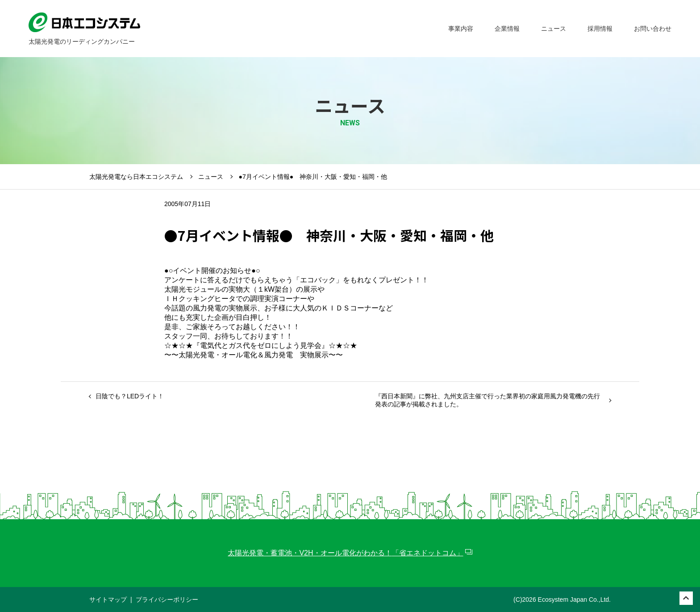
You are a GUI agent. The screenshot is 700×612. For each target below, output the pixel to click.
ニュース (211, 177)
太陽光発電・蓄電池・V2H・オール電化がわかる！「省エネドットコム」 (345, 553)
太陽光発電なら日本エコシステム (136, 177)
